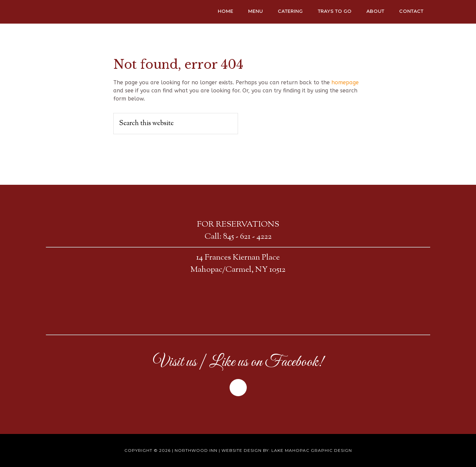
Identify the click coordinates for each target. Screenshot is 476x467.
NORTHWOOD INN (107, 12)
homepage (345, 82)
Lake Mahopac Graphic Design (312, 450)
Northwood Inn (196, 450)
